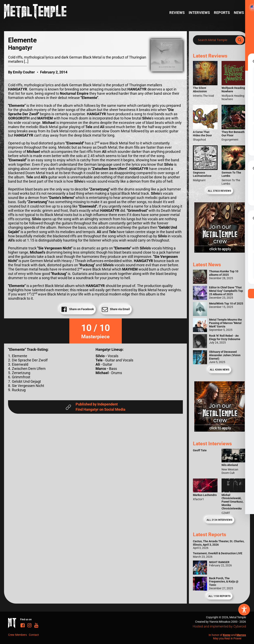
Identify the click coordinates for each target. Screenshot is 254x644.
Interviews (199, 13)
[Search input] (215, 40)
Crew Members (17, 635)
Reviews (177, 13)
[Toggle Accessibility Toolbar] (244, 610)
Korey (227, 635)
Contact (34, 635)
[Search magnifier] (240, 40)
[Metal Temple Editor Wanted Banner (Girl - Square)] (220, 251)
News (239, 13)
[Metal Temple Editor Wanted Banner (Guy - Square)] (220, 430)
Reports (222, 13)
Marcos (241, 635)
